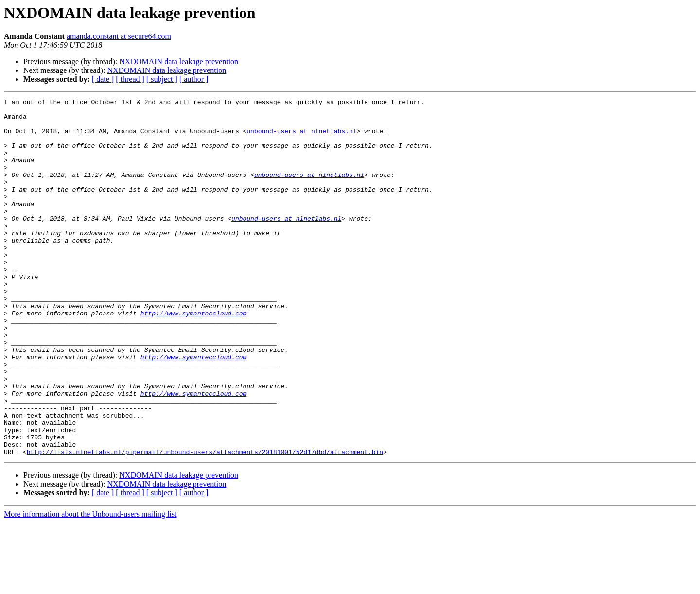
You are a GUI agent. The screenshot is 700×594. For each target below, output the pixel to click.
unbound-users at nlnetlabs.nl (301, 138)
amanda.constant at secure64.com (119, 36)
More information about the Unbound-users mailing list (90, 585)
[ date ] (103, 79)
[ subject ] (162, 79)
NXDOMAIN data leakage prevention (179, 61)
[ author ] (194, 79)
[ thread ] (130, 79)
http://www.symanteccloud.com (193, 357)
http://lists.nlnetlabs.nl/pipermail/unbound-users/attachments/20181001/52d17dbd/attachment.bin (205, 523)
